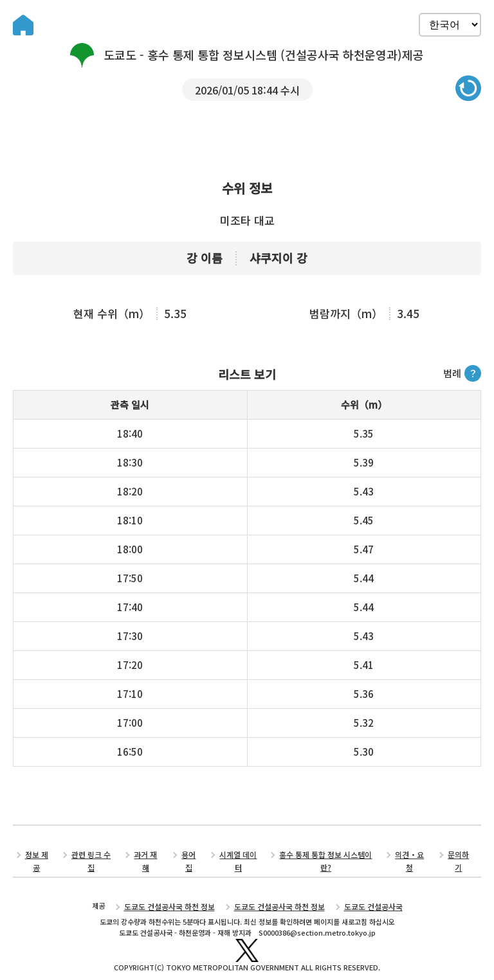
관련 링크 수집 (93, 856)
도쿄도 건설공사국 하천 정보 (176, 894)
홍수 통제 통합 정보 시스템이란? (326, 856)
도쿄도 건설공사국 (366, 894)
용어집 (190, 856)
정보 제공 (38, 856)
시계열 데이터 (239, 856)
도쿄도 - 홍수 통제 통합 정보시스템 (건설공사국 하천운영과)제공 (247, 55)
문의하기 (457, 856)
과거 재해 (147, 856)
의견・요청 (409, 856)
